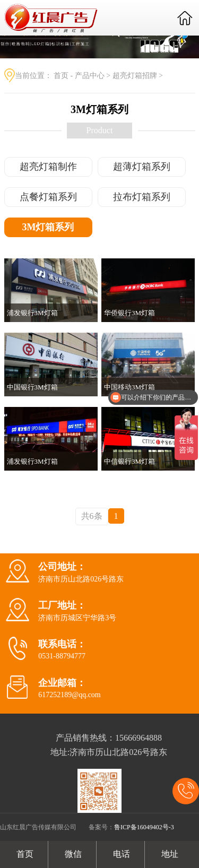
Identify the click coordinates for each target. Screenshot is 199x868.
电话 (120, 854)
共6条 (92, 516)
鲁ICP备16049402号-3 (144, 827)
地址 (169, 854)
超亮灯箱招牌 (135, 76)
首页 (61, 76)
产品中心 (90, 76)
